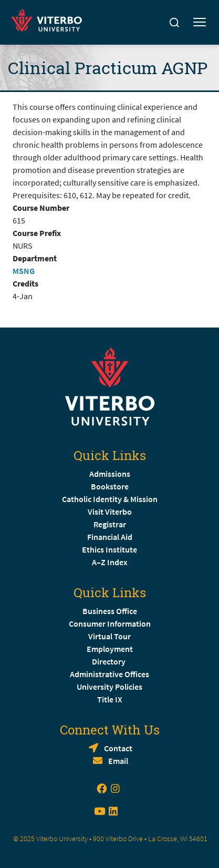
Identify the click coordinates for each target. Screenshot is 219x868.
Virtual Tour (109, 636)
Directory (109, 661)
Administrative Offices (109, 674)
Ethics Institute (109, 549)
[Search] (174, 23)
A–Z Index (110, 562)
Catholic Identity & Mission (110, 499)
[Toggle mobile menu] (200, 23)
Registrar (110, 524)
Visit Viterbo (110, 512)
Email (118, 761)
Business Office (110, 611)
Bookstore (110, 486)
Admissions (110, 474)
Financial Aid (110, 537)
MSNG (24, 271)
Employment (110, 649)
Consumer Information (110, 624)
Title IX (110, 699)
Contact (118, 748)
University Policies (109, 687)
